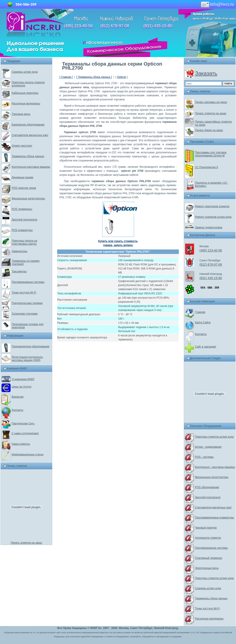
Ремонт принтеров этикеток (212, 206)
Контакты (17, 410)
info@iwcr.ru (216, 4)
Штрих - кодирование (208, 447)
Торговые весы (21, 114)
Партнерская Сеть (23, 423)
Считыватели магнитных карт (30, 135)
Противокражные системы (28, 282)
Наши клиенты (21, 444)
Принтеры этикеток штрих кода (214, 437)
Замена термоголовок (209, 227)
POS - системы (204, 457)
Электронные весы (207, 568)
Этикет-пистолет (22, 146)
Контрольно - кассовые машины (215, 467)
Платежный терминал (209, 558)
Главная (200, 312)
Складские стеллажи (25, 314)
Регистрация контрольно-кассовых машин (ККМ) (27, 359)
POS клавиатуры (22, 230)
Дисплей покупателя (24, 220)
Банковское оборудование (28, 125)
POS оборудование (207, 487)
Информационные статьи (28, 454)
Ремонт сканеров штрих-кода (213, 217)
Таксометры (19, 271)
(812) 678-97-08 (115, 26)
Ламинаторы (19, 251)
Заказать (206, 73)
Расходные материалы (26, 104)
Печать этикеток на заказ (26, 543)
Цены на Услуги (22, 387)
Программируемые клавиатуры (214, 518)
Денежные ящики (22, 177)
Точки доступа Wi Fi (24, 293)
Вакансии (18, 397)
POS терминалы (22, 209)
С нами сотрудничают (25, 433)
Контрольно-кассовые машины (31, 167)
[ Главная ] (66, 77)
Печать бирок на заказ (209, 130)
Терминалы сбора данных (28, 156)
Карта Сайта (203, 322)
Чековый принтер (206, 528)
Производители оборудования (30, 346)
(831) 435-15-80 (158, 26)
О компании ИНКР (23, 379)
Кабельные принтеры (25, 93)
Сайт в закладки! (206, 347)
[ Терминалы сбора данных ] (94, 77)
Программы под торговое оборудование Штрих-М (211, 154)
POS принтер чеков (24, 188)
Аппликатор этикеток (208, 538)
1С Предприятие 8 (207, 167)
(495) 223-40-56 (78, 26)
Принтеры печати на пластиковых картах (24, 242)
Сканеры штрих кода (25, 72)
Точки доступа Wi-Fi (207, 609)
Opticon (122, 77)
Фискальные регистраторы (28, 198)
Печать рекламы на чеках (211, 102)
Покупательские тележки (27, 303)
